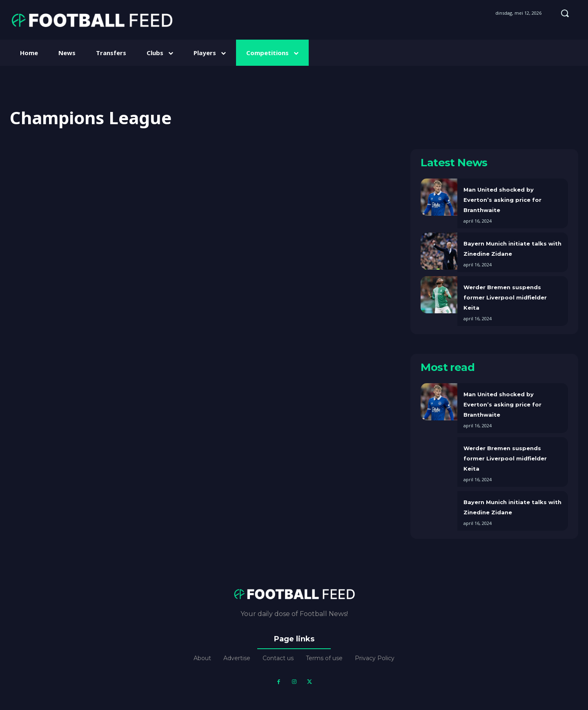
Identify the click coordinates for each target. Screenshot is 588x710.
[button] (565, 13)
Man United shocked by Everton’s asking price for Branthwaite (502, 200)
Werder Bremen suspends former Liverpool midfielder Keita (505, 297)
